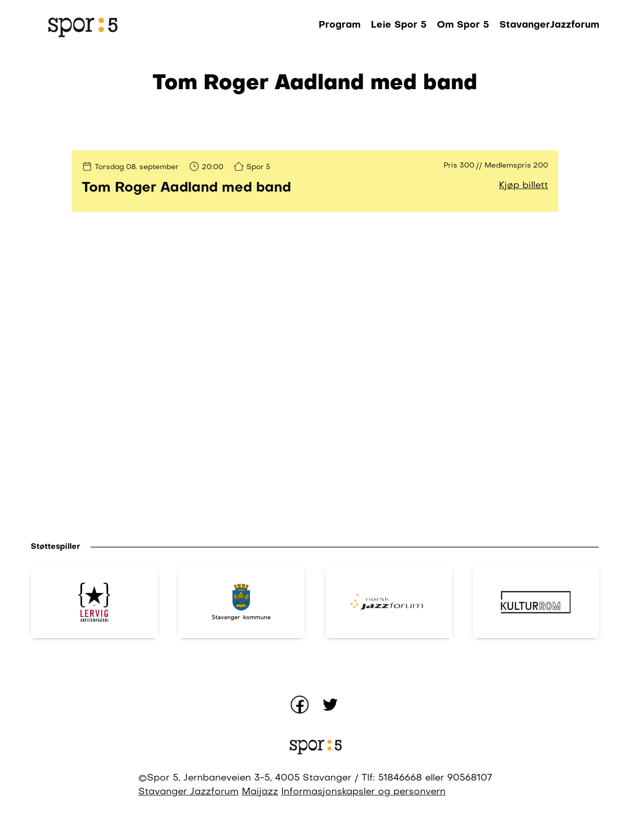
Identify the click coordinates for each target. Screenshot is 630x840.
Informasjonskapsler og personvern (363, 792)
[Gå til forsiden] (82, 26)
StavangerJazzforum (549, 25)
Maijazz (260, 792)
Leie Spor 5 (399, 25)
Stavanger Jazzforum (188, 792)
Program (340, 25)
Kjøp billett (523, 186)
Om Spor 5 (463, 25)
